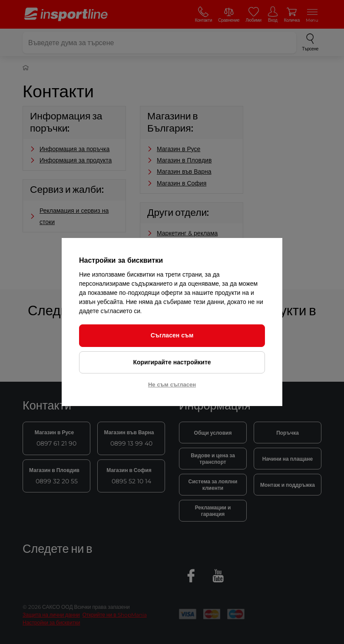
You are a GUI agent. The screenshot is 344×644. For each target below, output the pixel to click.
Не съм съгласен (172, 384)
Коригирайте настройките (172, 362)
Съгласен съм (172, 335)
